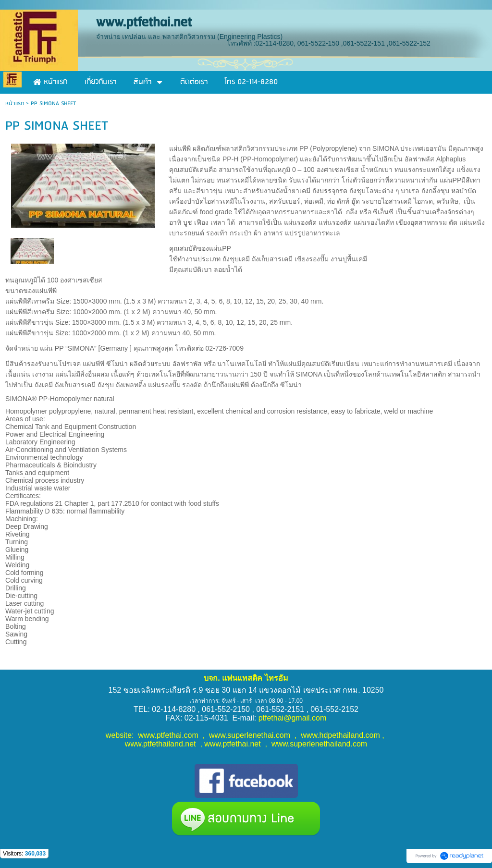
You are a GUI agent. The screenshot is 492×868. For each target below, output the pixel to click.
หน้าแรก (15, 104)
